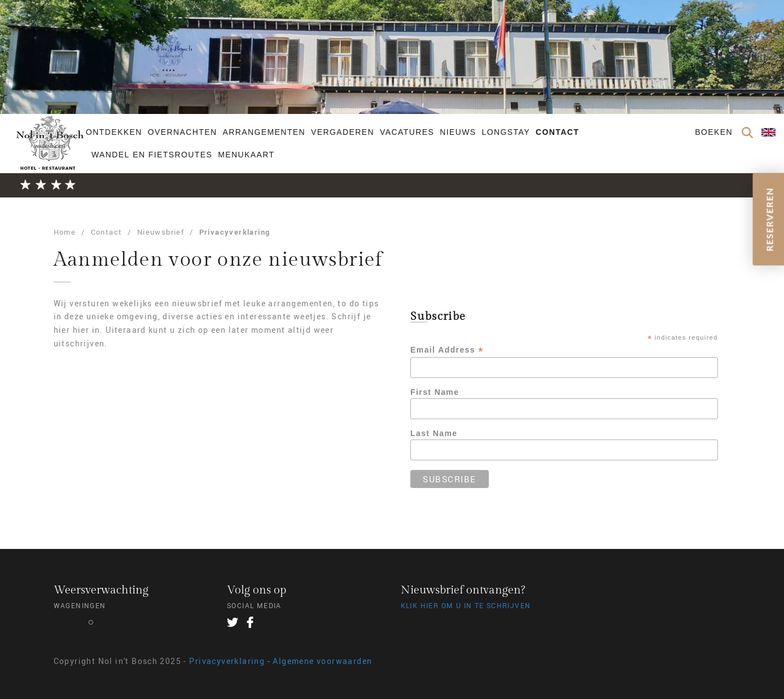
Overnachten (183, 132)
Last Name (434, 433)
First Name (435, 392)
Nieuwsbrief (161, 232)
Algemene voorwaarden (322, 661)
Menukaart (246, 155)
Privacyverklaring (235, 232)
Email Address (447, 350)
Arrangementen (264, 132)
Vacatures (407, 132)
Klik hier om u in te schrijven (466, 605)
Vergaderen (343, 132)
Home (65, 232)
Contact (557, 132)
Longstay (506, 132)
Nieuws (458, 132)
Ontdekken (114, 132)
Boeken (714, 132)
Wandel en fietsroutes (152, 155)
